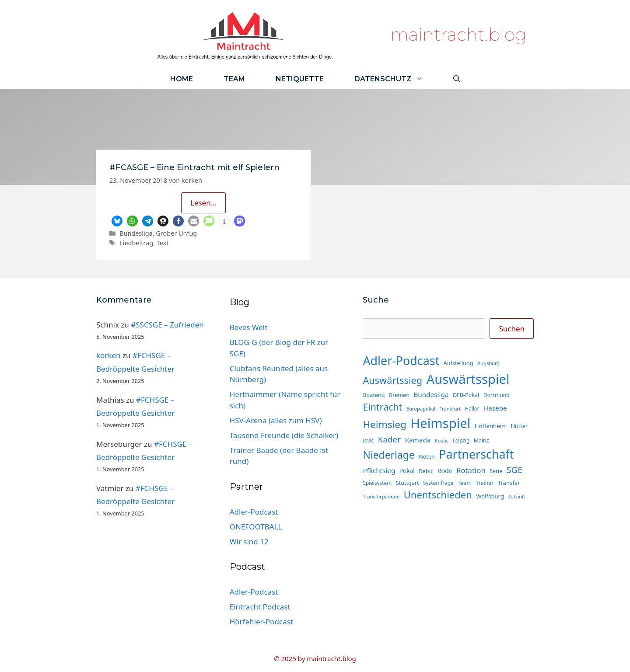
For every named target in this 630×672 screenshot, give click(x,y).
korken (108, 355)
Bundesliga (136, 233)
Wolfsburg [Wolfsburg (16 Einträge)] (490, 496)
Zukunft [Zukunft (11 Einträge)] (516, 497)
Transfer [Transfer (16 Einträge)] (509, 483)
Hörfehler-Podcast (261, 622)
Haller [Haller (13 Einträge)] (472, 408)
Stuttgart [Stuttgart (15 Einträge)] (408, 483)
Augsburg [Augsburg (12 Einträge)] (488, 363)
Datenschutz (396, 79)
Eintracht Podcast (260, 607)
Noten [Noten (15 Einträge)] (427, 456)
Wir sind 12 (249, 541)
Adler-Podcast (254, 512)
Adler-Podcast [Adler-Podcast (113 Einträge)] (401, 360)
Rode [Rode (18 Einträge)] (445, 471)
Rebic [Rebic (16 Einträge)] (426, 471)
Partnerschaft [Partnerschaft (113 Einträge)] (476, 454)
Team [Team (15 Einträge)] (465, 483)
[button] (117, 221)
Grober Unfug (176, 233)
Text (163, 243)
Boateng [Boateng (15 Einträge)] (374, 395)
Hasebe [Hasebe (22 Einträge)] (495, 408)
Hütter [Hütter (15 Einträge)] (520, 426)
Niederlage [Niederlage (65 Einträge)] (388, 455)
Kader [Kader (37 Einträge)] (389, 439)
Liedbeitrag (136, 243)
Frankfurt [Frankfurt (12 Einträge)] (450, 409)
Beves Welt (249, 327)
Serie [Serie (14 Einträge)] (496, 471)
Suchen (512, 329)
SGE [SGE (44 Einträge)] (515, 470)
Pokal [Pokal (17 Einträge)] (407, 471)
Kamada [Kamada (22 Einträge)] (418, 440)
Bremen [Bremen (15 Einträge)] (399, 395)
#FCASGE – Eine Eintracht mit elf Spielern (194, 167)
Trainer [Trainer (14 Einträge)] (485, 483)
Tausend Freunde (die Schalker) (284, 435)
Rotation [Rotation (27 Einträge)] (471, 470)
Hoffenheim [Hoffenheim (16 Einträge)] (491, 426)
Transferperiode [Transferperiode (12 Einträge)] (381, 496)
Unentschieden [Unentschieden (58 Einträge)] (438, 494)
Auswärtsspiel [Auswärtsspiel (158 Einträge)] (468, 379)
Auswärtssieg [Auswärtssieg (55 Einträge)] (392, 380)
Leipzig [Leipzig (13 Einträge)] (461, 440)
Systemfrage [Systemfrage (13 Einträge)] (438, 483)
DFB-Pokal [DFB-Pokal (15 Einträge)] (466, 395)
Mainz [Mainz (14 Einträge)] (481, 440)
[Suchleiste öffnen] (457, 79)
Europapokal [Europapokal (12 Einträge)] (421, 409)
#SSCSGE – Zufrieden (167, 325)
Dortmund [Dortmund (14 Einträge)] (497, 395)
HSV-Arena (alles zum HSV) (276, 420)
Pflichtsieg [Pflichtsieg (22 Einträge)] (379, 470)
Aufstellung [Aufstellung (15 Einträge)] (458, 363)
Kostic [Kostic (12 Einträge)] (442, 440)
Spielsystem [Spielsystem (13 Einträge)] (377, 483)
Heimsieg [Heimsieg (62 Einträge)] (385, 424)
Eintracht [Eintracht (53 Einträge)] (382, 407)
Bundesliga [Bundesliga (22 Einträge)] (431, 394)
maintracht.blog (459, 34)
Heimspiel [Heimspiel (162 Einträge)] (440, 423)
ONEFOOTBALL (256, 527)
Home (182, 79)
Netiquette (300, 79)
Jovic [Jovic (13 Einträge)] (368, 440)
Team (234, 79)
